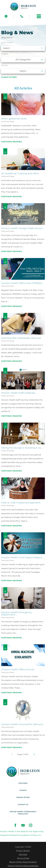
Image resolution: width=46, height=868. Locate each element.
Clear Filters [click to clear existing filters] (9, 77)
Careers (23, 790)
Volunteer (23, 783)
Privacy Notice (23, 851)
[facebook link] (15, 826)
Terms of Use (23, 859)
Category (5, 54)
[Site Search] (6, 16)
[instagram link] (31, 826)
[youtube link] (23, 826)
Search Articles (7, 42)
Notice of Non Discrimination (23, 862)
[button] (39, 16)
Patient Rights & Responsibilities (23, 866)
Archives (4, 65)
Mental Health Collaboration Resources (23, 813)
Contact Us (23, 805)
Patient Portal (23, 797)
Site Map (23, 855)
